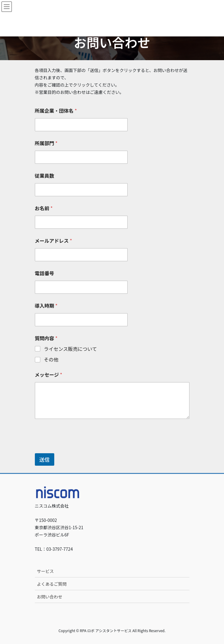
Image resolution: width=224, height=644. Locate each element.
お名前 (44, 208)
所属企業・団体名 (56, 111)
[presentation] (81, 449)
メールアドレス (53, 241)
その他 (51, 360)
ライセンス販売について (70, 349)
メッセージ (49, 375)
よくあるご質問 (52, 584)
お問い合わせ (50, 597)
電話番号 (45, 273)
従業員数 (45, 176)
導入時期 (46, 306)
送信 (45, 459)
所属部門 (46, 143)
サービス (45, 571)
